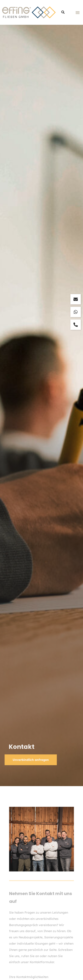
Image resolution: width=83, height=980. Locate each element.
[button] (78, 12)
